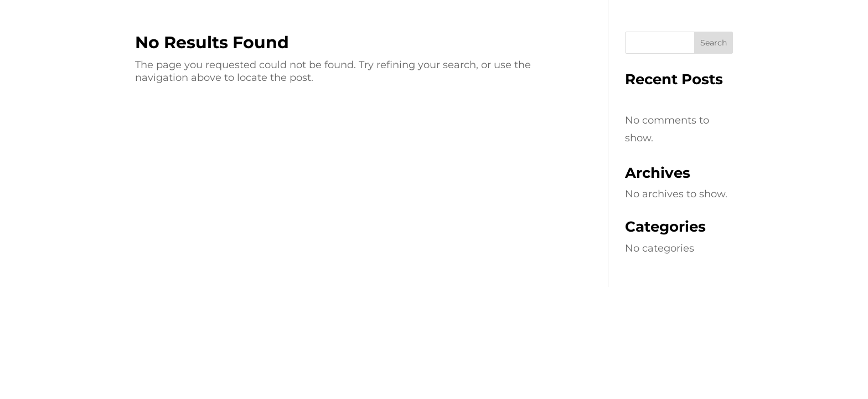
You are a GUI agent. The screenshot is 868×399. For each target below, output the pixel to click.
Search (714, 43)
